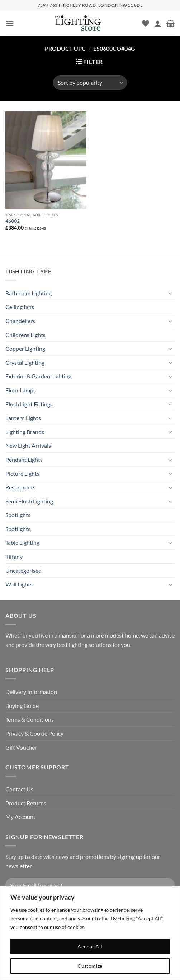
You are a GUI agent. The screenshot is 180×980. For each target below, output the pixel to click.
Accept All (90, 946)
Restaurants (20, 487)
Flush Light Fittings (29, 404)
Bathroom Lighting (29, 293)
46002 (13, 221)
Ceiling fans (20, 307)
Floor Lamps (21, 390)
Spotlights (18, 515)
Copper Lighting (25, 348)
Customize (90, 966)
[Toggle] (170, 293)
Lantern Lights (23, 418)
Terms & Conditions (30, 719)
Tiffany (14, 556)
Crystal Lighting (25, 362)
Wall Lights (19, 584)
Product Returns (26, 803)
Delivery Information (31, 692)
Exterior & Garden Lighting (38, 376)
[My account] (158, 23)
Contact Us (19, 789)
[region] (90, 933)
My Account (20, 817)
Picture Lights (22, 473)
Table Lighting (22, 542)
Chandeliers (20, 321)
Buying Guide (22, 706)
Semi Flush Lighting (29, 501)
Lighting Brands (25, 432)
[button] (10, 23)
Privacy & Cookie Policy (34, 733)
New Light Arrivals (28, 445)
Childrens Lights (25, 335)
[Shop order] (90, 83)
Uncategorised (23, 570)
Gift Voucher (21, 747)
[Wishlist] (146, 23)
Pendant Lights (24, 459)
